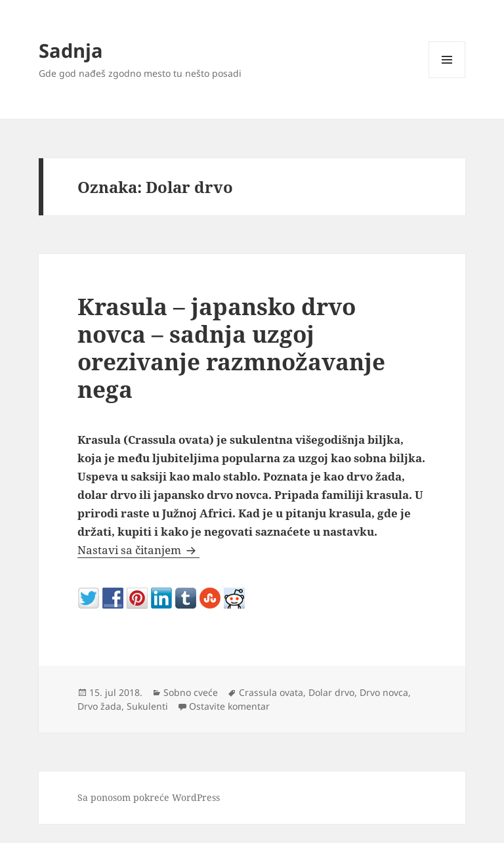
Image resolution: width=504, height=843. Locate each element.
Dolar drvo (331, 692)
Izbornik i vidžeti (447, 78)
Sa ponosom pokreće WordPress (149, 797)
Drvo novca (384, 692)
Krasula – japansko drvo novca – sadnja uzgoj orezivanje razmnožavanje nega (231, 348)
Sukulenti (147, 706)
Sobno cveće (191, 692)
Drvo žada (99, 706)
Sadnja (71, 50)
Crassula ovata (271, 692)
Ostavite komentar (229, 706)
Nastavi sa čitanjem (138, 550)
